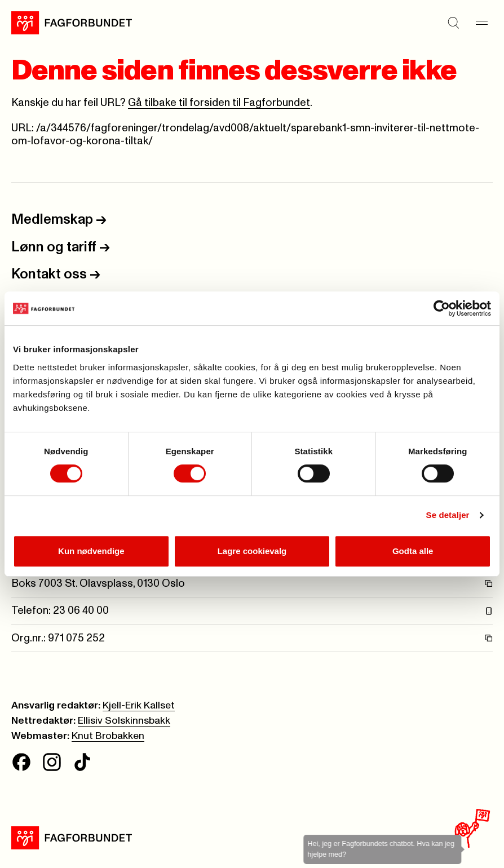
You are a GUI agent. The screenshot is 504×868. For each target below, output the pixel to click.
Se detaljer (448, 515)
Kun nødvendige (91, 551)
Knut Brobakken (108, 736)
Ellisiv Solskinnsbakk (124, 721)
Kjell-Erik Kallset (139, 706)
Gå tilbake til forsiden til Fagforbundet (219, 103)
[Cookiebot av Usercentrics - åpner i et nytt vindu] (442, 308)
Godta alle (413, 551)
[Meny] (481, 23)
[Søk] (453, 23)
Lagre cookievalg (252, 551)
